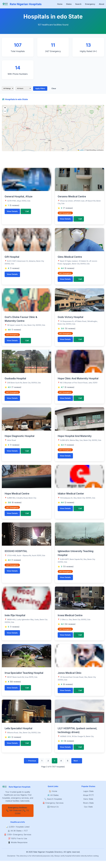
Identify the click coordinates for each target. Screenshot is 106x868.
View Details (13, 212)
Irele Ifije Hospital (15, 620)
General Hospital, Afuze (19, 197)
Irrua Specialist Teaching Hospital (24, 678)
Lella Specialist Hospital (18, 734)
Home (60, 4)
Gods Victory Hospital (70, 319)
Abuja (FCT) (88, 802)
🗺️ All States (53, 802)
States (69, 4)
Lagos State (88, 798)
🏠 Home (53, 798)
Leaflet (81, 151)
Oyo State (88, 814)
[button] (5, 109)
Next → (80, 767)
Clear (55, 89)
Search (78, 4)
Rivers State (88, 810)
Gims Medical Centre (70, 258)
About (101, 4)
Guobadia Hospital (15, 381)
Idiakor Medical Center (71, 497)
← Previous (28, 767)
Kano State (88, 806)
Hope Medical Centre (17, 497)
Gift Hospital (12, 258)
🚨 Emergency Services (53, 810)
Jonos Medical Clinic (70, 678)
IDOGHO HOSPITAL (16, 555)
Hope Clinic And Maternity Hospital (78, 381)
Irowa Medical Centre (70, 620)
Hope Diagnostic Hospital (19, 439)
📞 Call (28, 212)
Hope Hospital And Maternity (75, 439)
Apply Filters (41, 89)
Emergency (90, 4)
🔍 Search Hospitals (53, 806)
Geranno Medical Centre (72, 197)
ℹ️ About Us (53, 814)
